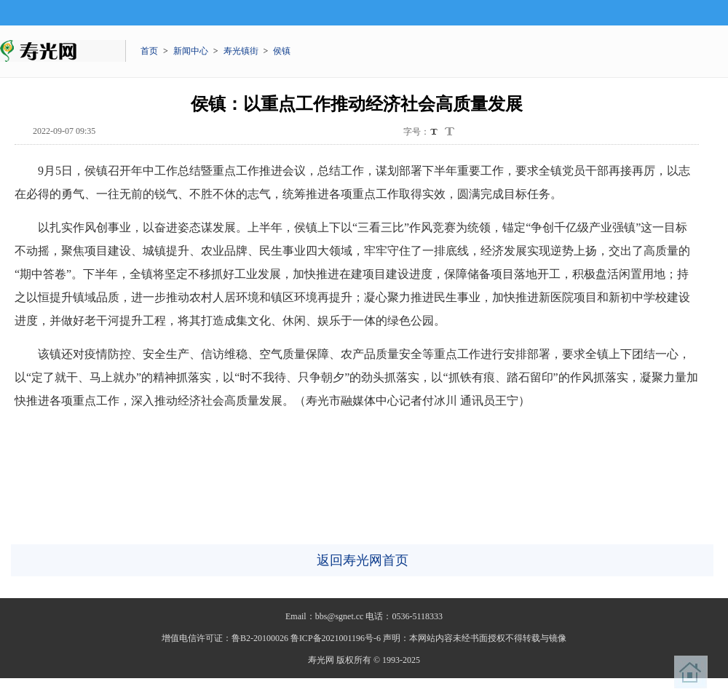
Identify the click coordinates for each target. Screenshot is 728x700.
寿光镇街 (241, 51)
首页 (149, 51)
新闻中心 (191, 51)
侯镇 (282, 51)
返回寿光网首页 (363, 560)
